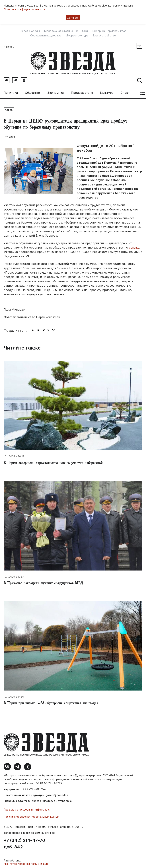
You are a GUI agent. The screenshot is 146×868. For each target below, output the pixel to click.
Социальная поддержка (46, 36)
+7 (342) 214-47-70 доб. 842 (24, 844)
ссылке (134, 247)
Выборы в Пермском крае (109, 31)
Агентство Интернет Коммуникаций (26, 864)
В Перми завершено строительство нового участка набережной (53, 463)
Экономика (55, 92)
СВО (85, 31)
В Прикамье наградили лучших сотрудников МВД (43, 583)
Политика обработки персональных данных (31, 816)
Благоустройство (104, 36)
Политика (11, 92)
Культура (107, 92)
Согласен (73, 18)
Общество (32, 92)
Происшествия (82, 92)
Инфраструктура (77, 36)
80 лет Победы (30, 31)
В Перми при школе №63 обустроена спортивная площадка (51, 704)
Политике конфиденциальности (24, 9)
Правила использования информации (27, 810)
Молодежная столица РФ (61, 31)
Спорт (125, 92)
